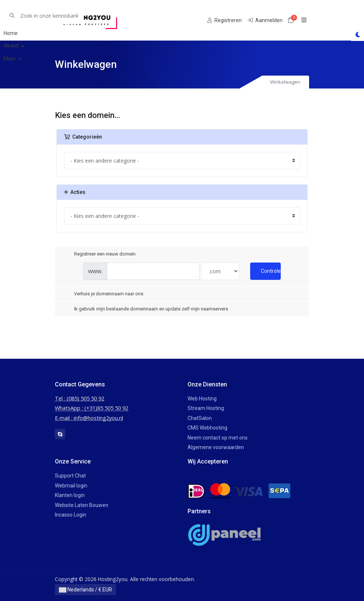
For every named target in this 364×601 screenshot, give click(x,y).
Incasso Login (71, 515)
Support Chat (70, 476)
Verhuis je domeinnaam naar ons (103, 294)
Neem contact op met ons (218, 438)
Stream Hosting (206, 408)
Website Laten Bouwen (82, 505)
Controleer (271, 271)
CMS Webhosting (207, 428)
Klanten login (70, 495)
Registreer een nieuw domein (99, 254)
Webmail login (71, 486)
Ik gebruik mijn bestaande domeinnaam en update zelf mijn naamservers (145, 309)
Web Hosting (202, 399)
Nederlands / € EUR (85, 590)
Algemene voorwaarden (216, 447)
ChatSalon (200, 418)
